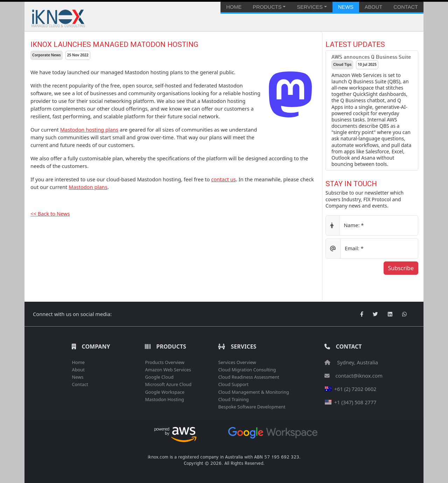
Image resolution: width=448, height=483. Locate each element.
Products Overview (164, 362)
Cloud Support (233, 384)
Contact (406, 7)
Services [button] (310, 7)
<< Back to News (50, 213)
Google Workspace (165, 392)
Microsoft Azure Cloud (168, 384)
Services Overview (237, 362)
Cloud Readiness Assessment (248, 377)
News (346, 7)
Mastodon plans (88, 187)
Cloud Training (233, 399)
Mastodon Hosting (164, 399)
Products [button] (267, 7)
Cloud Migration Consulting (247, 370)
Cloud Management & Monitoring (253, 392)
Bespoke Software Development (252, 407)
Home (234, 7)
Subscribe (401, 268)
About (374, 7)
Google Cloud (159, 377)
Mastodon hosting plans (89, 129)
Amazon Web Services (168, 370)
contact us (223, 179)
